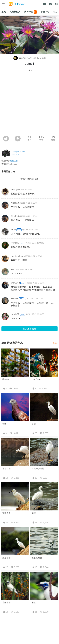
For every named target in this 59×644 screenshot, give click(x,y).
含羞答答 (6, 603)
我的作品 (30, 12)
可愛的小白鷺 (38, 469)
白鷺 (34, 424)
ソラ (13, 190)
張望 (34, 603)
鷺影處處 (6, 513)
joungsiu (15, 243)
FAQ (55, 12)
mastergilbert (17, 256)
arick (13, 269)
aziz (18, 58)
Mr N (13, 229)
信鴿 (4, 424)
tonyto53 (15, 314)
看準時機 (6, 469)
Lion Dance (37, 379)
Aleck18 (15, 203)
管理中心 (45, 12)
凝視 (34, 513)
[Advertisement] (29, 105)
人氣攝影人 (15, 12)
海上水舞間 (37, 558)
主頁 (4, 12)
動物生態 (14, 161)
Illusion (6, 379)
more (55, 343)
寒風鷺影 (6, 558)
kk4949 (14, 298)
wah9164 (15, 283)
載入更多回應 (29, 329)
